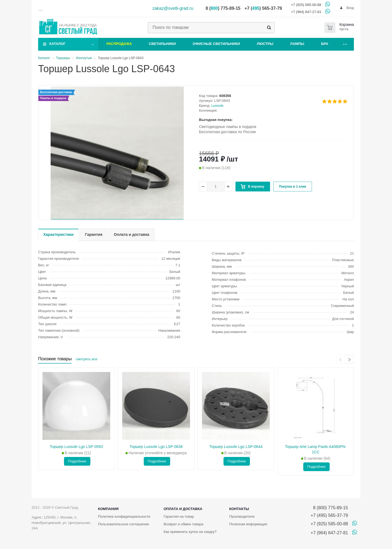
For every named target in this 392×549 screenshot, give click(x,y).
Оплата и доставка (183, 509)
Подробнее (77, 461)
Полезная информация (248, 524)
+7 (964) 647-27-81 (306, 12)
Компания (108, 509)
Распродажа (119, 44)
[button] (117, 219)
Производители (242, 516)
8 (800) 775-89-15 (329, 508)
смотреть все (86, 359)
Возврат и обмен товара (183, 524)
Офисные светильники (216, 44)
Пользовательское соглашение (123, 524)
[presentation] (340, 359)
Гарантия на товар (179, 516)
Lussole (217, 106)
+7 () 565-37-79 (263, 8)
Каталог (57, 44)
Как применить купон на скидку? (190, 532)
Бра (325, 44)
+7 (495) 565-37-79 (329, 515)
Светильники (162, 44)
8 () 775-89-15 (223, 8)
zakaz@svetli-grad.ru (173, 8)
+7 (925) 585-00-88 (306, 5)
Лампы (297, 44)
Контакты (239, 509)
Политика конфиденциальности (124, 516)
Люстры (265, 44)
